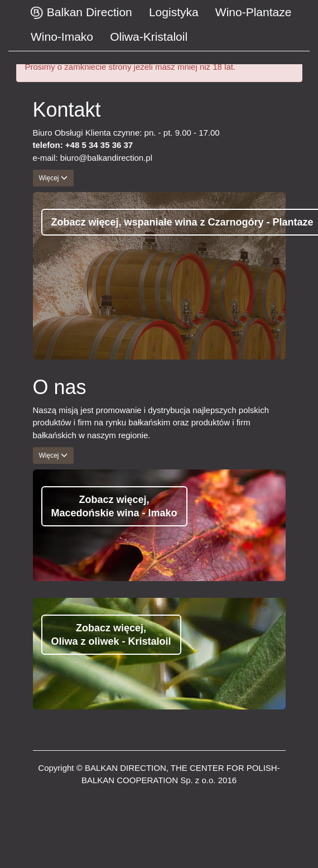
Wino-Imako (62, 37)
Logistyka (174, 12)
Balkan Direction (81, 14)
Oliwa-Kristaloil (149, 37)
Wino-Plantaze (254, 12)
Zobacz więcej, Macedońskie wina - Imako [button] (114, 506)
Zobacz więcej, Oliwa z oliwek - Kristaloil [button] (111, 635)
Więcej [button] (53, 178)
